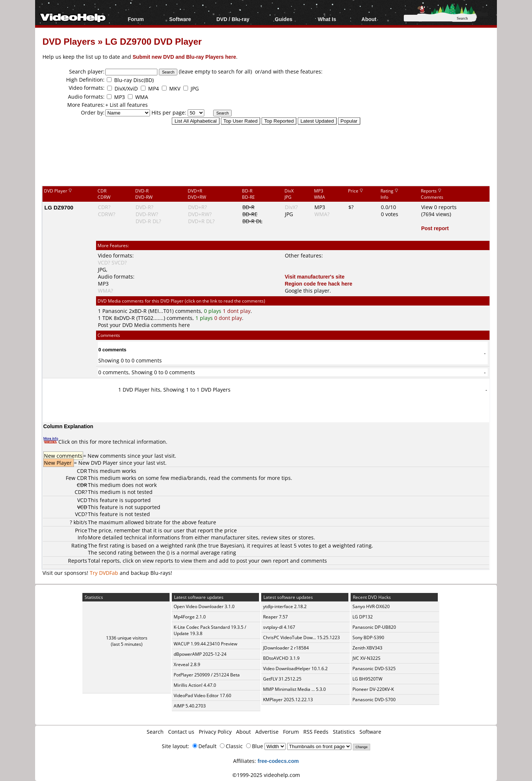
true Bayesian (225, 545)
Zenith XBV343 (367, 648)
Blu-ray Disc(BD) (134, 80)
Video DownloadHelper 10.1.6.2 (295, 669)
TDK (107, 318)
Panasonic (115, 311)
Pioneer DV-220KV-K (373, 689)
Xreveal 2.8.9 (187, 664)
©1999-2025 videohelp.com (266, 775)
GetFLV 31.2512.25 (282, 679)
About (369, 19)
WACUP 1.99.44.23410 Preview (205, 644)
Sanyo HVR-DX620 (371, 606)
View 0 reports (439, 207)
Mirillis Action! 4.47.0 (195, 685)
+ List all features (127, 105)
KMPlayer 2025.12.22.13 (288, 700)
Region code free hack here (319, 284)
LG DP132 (363, 617)
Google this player (307, 291)
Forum (136, 19)
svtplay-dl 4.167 (279, 627)
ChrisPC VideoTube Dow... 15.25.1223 (301, 637)
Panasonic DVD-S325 (374, 669)
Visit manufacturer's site (315, 277)
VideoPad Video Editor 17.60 (202, 695)
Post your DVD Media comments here (144, 325)
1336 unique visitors (127, 638)
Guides (284, 19)
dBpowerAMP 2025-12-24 (200, 654)
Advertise (267, 732)
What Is (327, 19)
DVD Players (69, 41)
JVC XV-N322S (366, 658)
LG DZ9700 (59, 207)
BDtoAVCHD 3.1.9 (281, 658)
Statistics (344, 732)
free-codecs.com (278, 761)
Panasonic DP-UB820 (374, 627)
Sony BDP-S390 (368, 637)
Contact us (181, 732)
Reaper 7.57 (275, 617)
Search (155, 732)
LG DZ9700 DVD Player (153, 41)
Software (180, 19)
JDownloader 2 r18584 (286, 648)
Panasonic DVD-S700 (374, 700)
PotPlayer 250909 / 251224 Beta (207, 675)
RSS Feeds (316, 732)
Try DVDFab (104, 573)
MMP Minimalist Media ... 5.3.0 (294, 689)
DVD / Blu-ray (233, 19)
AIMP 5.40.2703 (190, 706)
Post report (435, 228)
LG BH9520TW (367, 679)
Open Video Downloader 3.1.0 (204, 606)
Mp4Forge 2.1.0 (190, 617)
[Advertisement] (266, 155)
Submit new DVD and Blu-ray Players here (184, 57)
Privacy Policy (215, 732)
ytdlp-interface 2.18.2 (285, 606)
